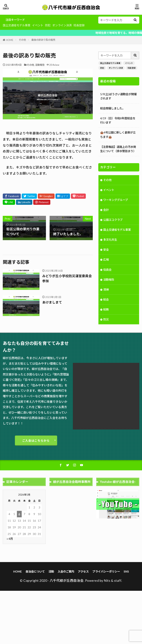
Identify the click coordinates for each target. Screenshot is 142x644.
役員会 (107, 270)
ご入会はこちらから (36, 441)
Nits (107, 580)
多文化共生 (110, 240)
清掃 (106, 290)
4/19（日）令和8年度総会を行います (118, 120)
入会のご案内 (66, 571)
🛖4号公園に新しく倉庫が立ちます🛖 (118, 135)
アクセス (83, 571)
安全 (106, 250)
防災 (106, 320)
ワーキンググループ (116, 200)
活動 (51, 571)
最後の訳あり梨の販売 (43, 40)
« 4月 (10, 539)
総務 (106, 310)
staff (118, 580)
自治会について (35, 571)
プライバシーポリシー (106, 571)
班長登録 (79, 25)
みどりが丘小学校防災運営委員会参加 (67, 278)
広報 (106, 260)
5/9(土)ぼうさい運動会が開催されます (118, 96)
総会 (106, 300)
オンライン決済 (62, 25)
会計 (106, 210)
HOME (10, 40)
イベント (38, 25)
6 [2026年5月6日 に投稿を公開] (19, 514)
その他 (22, 40)
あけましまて (52, 302)
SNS (126, 571)
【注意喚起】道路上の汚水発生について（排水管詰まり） (118, 149)
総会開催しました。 (113, 108)
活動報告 (40, 65)
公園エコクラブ (113, 220)
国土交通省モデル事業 (17, 25)
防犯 (48, 25)
